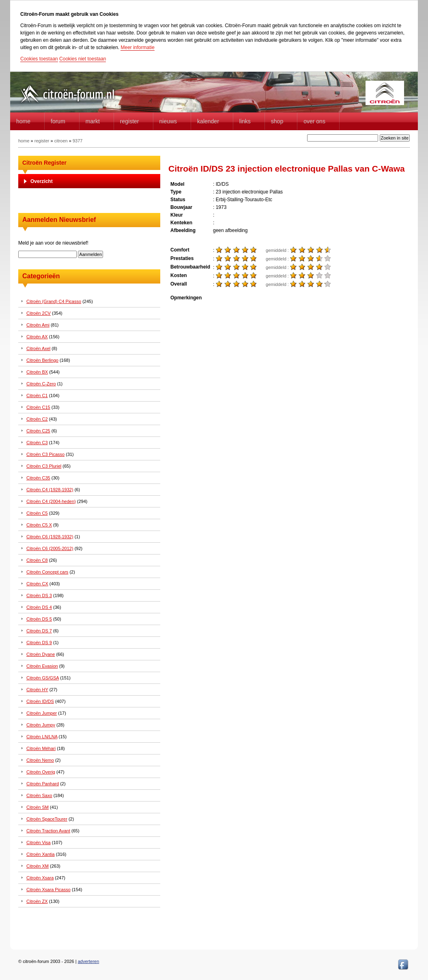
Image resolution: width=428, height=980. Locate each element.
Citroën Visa (39, 842)
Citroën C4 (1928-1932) (50, 490)
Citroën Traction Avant (48, 831)
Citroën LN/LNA (42, 737)
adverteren (89, 961)
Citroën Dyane (41, 654)
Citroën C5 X (39, 525)
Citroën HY (37, 690)
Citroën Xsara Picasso (48, 890)
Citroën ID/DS (40, 701)
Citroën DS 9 (39, 643)
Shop (277, 121)
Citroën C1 (37, 395)
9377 (77, 141)
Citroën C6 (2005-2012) (50, 548)
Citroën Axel (38, 348)
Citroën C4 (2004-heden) (51, 501)
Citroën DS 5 (39, 619)
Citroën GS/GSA (43, 678)
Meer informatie (137, 47)
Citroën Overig (41, 772)
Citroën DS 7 (39, 631)
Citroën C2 (37, 419)
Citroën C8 (37, 560)
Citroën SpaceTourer (47, 819)
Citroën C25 (38, 431)
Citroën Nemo (40, 760)
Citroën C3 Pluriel (44, 466)
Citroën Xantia (41, 854)
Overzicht (42, 181)
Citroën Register (44, 163)
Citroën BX (37, 372)
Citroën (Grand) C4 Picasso (54, 301)
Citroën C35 (38, 478)
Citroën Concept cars (47, 572)
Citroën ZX (37, 901)
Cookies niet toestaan (83, 59)
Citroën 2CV (39, 313)
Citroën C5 (37, 513)
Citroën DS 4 (39, 607)
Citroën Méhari (41, 748)
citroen (61, 141)
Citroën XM (38, 866)
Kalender (208, 121)
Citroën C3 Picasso (45, 454)
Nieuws (168, 121)
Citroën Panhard (43, 784)
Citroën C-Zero (41, 384)
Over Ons (314, 121)
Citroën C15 (38, 407)
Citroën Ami (38, 325)
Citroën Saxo (39, 795)
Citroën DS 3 (39, 595)
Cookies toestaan (39, 59)
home (23, 121)
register (42, 141)
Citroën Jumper (42, 713)
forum (58, 121)
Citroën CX (37, 584)
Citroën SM (38, 807)
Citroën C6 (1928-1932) (50, 537)
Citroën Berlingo (42, 360)
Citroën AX (37, 337)
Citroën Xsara (40, 878)
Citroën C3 (37, 443)
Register (130, 121)
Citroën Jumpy (41, 725)
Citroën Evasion (42, 666)
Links (245, 121)
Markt (93, 121)
